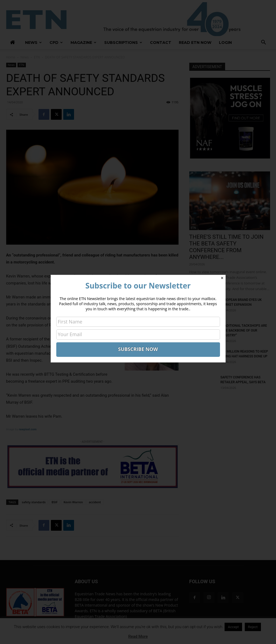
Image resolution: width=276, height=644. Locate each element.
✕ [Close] (222, 278)
